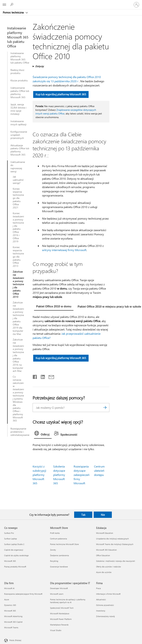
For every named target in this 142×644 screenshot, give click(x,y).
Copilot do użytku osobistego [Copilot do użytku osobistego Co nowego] (16, 555)
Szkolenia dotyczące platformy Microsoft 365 (59, 475)
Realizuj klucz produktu (17, 72)
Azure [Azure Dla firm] (7, 599)
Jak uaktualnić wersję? (18, 180)
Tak (83, 515)
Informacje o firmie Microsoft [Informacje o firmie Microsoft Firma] (108, 594)
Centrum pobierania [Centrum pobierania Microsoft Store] (59, 539)
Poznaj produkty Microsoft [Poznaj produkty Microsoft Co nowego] (15, 567)
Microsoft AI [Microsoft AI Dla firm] (9, 588)
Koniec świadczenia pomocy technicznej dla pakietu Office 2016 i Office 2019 (18, 227)
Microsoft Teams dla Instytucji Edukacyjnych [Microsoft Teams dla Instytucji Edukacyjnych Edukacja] (115, 544)
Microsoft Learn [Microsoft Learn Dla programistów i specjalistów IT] (57, 594)
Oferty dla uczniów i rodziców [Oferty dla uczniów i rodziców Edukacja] (109, 567)
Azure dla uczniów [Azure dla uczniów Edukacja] (104, 572)
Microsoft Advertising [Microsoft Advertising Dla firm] (13, 616)
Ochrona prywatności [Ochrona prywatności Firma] (105, 605)
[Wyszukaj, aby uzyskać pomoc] (12, 5)
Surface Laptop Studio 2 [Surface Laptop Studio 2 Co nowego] (14, 544)
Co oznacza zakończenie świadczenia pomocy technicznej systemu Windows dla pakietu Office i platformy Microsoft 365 (18, 399)
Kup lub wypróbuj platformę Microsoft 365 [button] (61, 94)
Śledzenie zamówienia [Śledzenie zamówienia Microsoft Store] (59, 555)
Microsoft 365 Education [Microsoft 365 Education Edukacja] (106, 550)
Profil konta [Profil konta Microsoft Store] (55, 533)
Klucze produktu (19, 80)
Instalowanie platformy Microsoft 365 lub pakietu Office (20, 58)
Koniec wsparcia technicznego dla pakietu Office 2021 (18, 198)
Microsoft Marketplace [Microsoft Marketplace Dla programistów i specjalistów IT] (60, 613)
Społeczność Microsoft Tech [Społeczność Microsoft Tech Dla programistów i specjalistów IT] (62, 608)
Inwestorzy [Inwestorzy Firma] (101, 611)
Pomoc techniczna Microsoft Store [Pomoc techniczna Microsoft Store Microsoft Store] (64, 544)
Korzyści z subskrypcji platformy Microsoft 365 (39, 475)
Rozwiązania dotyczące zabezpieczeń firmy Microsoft (82, 475)
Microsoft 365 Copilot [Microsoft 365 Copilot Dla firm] (13, 622)
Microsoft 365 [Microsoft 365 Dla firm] (10, 611)
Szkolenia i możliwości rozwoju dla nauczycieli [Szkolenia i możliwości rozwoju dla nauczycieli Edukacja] (116, 561)
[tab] (54, 307)
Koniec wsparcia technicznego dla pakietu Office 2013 (18, 257)
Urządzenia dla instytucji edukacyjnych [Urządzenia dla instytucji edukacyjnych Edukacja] (112, 539)
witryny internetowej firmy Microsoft (64, 250)
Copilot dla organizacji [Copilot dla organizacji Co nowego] (14, 550)
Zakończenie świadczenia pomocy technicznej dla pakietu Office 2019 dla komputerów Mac (18, 318)
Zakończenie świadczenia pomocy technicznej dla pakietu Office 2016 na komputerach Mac (18, 355)
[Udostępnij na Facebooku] (35, 376)
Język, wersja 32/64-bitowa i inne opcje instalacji (18, 109)
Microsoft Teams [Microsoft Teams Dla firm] (11, 627)
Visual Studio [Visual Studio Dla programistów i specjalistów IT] (56, 630)
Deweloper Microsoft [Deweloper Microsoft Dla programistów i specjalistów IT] (59, 588)
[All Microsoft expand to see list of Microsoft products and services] (4, 5)
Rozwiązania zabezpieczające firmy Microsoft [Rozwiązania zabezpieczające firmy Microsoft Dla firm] (23, 594)
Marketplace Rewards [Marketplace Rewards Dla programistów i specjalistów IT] (59, 625)
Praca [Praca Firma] (98, 588)
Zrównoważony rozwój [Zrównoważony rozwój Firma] (105, 616)
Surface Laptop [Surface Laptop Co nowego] (10, 539)
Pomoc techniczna (14, 12)
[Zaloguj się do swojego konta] (136, 5)
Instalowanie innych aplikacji (18, 123)
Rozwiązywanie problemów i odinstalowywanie (20, 432)
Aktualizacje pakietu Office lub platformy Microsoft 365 (20, 150)
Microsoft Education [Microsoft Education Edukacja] (105, 533)
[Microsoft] (71, 3)
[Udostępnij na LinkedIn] (41, 376)
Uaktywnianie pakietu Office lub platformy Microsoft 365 (20, 93)
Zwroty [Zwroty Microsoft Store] (53, 550)
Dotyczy (40, 66)
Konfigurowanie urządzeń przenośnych (19, 135)
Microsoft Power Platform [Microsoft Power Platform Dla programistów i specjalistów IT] (61, 619)
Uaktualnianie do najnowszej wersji (17, 167)
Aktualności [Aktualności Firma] (101, 599)
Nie (103, 515)
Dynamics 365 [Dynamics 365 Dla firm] (10, 605)
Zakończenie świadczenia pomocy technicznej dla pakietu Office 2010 (18, 284)
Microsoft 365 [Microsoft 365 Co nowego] (10, 561)
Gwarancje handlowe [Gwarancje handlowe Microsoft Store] (59, 567)
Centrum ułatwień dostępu (99, 471)
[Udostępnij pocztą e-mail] (50, 376)
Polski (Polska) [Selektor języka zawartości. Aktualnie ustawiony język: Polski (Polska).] (15, 640)
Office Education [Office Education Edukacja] (103, 555)
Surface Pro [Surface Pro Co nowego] (9, 533)
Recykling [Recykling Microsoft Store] (54, 561)
